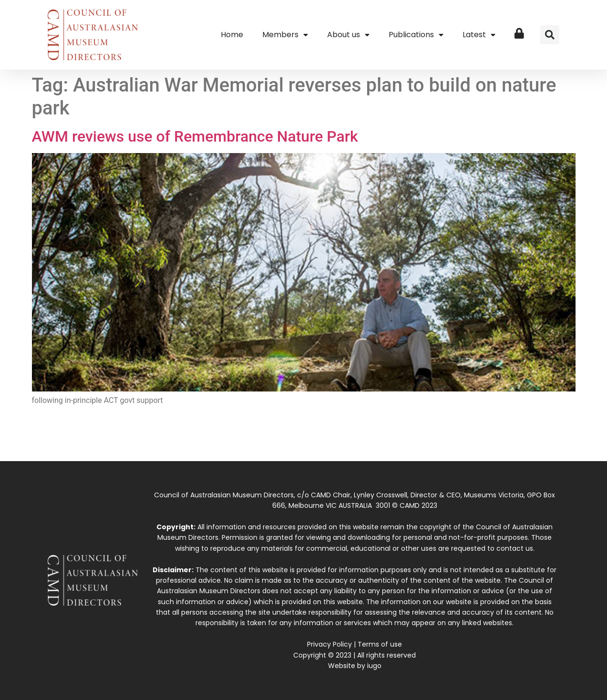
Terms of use (380, 644)
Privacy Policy (329, 644)
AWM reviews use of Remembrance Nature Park (195, 136)
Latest (479, 35)
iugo (374, 666)
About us (348, 35)
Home (232, 35)
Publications (416, 35)
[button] (550, 35)
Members (285, 35)
